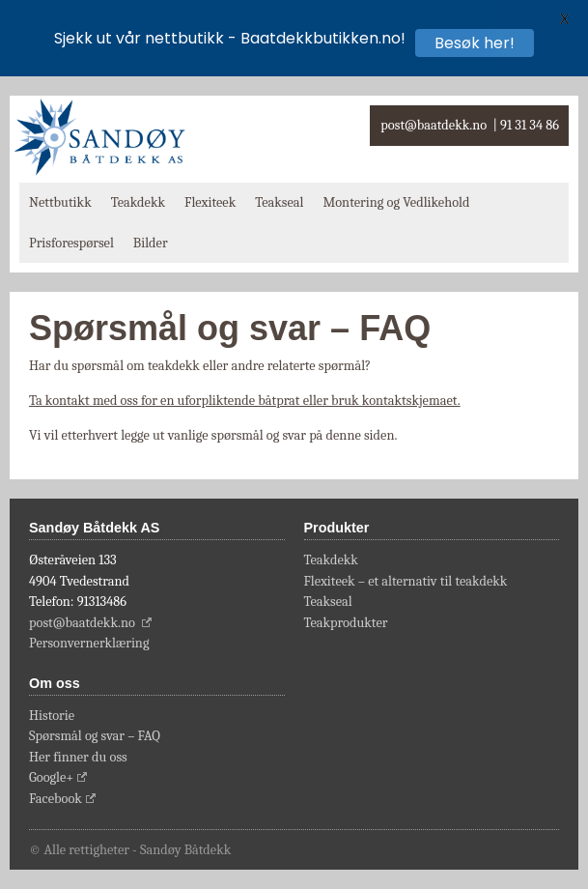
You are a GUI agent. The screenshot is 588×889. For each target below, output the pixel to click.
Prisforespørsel (71, 243)
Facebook (56, 799)
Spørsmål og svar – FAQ (95, 736)
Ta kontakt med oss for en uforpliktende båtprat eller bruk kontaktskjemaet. (245, 401)
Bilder (151, 243)
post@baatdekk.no (434, 125)
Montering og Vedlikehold (396, 202)
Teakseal (279, 202)
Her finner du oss (78, 757)
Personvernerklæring (89, 643)
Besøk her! (475, 43)
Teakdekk (138, 202)
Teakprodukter (346, 623)
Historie (52, 716)
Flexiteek (210, 202)
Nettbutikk (60, 202)
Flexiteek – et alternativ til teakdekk (406, 581)
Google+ (51, 777)
